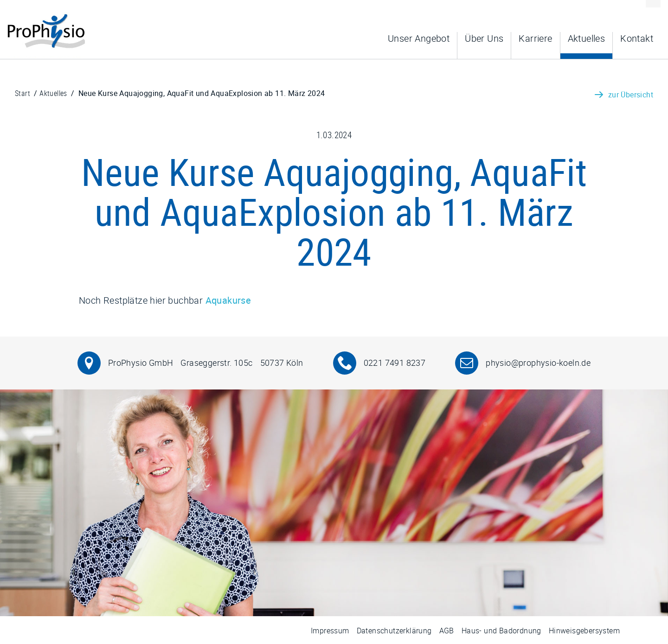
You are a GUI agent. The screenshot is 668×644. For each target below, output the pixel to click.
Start (22, 93)
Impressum (330, 631)
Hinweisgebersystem (584, 631)
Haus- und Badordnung (501, 631)
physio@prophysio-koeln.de (538, 363)
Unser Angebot (419, 38)
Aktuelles (587, 38)
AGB (447, 631)
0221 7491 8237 (395, 363)
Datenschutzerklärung (394, 631)
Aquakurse (228, 300)
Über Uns (484, 38)
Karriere (535, 38)
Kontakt (637, 38)
